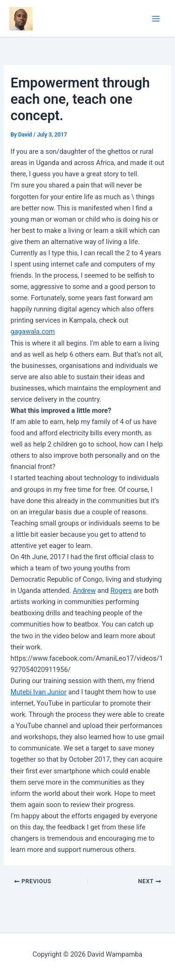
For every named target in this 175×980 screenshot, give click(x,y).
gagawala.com (32, 331)
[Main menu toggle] (156, 19)
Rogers (121, 591)
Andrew (84, 591)
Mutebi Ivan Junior (38, 692)
